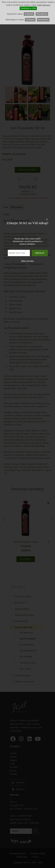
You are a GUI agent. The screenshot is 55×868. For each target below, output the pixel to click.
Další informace (44, 5)
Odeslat (40, 253)
